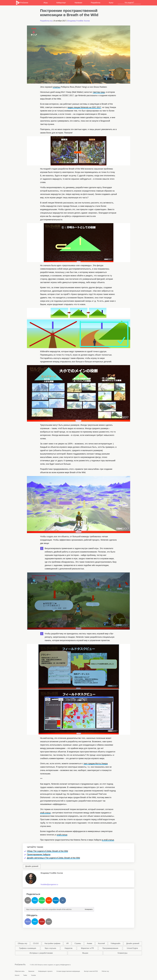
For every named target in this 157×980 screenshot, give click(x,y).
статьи (56, 87)
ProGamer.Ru (20, 965)
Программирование (110, 948)
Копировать (89, 909)
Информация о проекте (45, 971)
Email (28, 900)
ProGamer (22, 3)
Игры (46, 3)
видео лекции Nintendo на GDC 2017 (84, 107)
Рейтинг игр (105, 971)
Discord (28, 922)
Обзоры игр (22, 943)
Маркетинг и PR (87, 948)
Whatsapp (42, 900)
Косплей (101, 943)
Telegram (56, 900)
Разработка (96, 3)
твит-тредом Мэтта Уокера (96, 764)
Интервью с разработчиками (41, 953)
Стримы (78, 943)
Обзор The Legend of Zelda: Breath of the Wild (47, 851)
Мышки (85, 953)
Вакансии (31, 971)
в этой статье (108, 840)
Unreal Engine (132, 948)
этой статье (45, 813)
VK (63, 900)
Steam (49, 922)
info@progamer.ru (65, 965)
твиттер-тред (99, 92)
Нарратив (69, 948)
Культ (111, 3)
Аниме (90, 943)
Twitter (35, 900)
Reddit (49, 900)
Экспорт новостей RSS (91, 971)
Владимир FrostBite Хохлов (79, 21)
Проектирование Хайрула (39, 854)
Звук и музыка (50, 948)
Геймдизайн (116, 943)
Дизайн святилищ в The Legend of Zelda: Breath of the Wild (53, 858)
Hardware (78, 3)
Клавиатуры (122, 953)
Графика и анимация (28, 948)
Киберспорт (61, 3)
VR (67, 943)
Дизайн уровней (32, 866)
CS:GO (36, 943)
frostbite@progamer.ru (49, 884)
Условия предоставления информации (68, 971)
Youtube (42, 922)
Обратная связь (20, 971)
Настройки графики (52, 943)
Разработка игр (46, 21)
